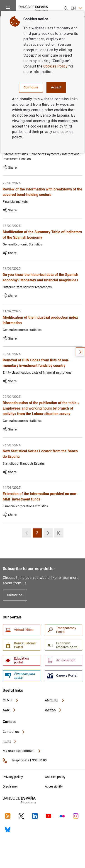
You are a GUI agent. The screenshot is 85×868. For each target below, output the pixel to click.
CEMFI (11, 700)
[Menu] (8, 8)
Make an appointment (22, 751)
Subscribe (15, 595)
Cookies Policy (55, 66)
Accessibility (54, 786)
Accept (56, 87)
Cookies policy (55, 777)
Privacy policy (13, 777)
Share (10, 168)
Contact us (14, 732)
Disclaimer (10, 786)
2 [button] (39, 534)
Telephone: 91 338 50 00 (25, 760)
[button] (26, 533)
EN (76, 8)
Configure (31, 87)
